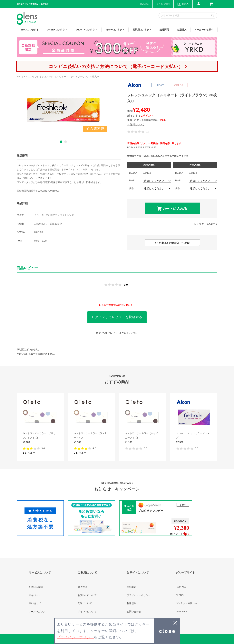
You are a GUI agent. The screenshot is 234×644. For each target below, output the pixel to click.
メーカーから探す (204, 30)
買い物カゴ (35, 603)
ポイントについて (87, 612)
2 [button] (66, 142)
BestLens (181, 587)
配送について (85, 603)
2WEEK (57, 30)
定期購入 (182, 30)
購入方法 (144, 4)
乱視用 (142, 30)
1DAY (30, 30)
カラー (115, 30)
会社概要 (132, 587)
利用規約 (132, 603)
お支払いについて (87, 595)
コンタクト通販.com (187, 603)
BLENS (180, 595)
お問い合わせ (134, 612)
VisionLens (182, 612)
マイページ (35, 595)
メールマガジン (37, 612)
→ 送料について (136, 125)
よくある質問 (163, 4)
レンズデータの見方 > (206, 224)
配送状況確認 (36, 587)
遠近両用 (164, 30)
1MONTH (86, 30)
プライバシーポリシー (139, 595)
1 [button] (61, 142)
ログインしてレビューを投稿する (117, 317)
